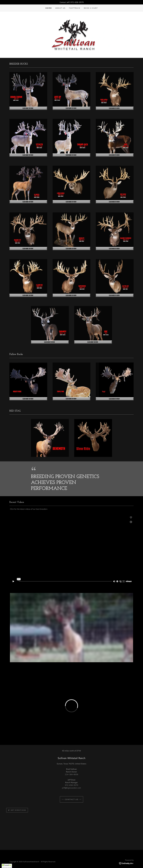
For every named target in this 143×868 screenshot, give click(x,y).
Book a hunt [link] (91, 8)
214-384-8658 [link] (71, 774)
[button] (7, 866)
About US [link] (60, 8)
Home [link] (49, 8)
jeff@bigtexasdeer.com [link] (71, 788)
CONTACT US (71, 799)
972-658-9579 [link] (71, 785)
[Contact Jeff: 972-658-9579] (71, 2)
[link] (126, 863)
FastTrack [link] (75, 8)
